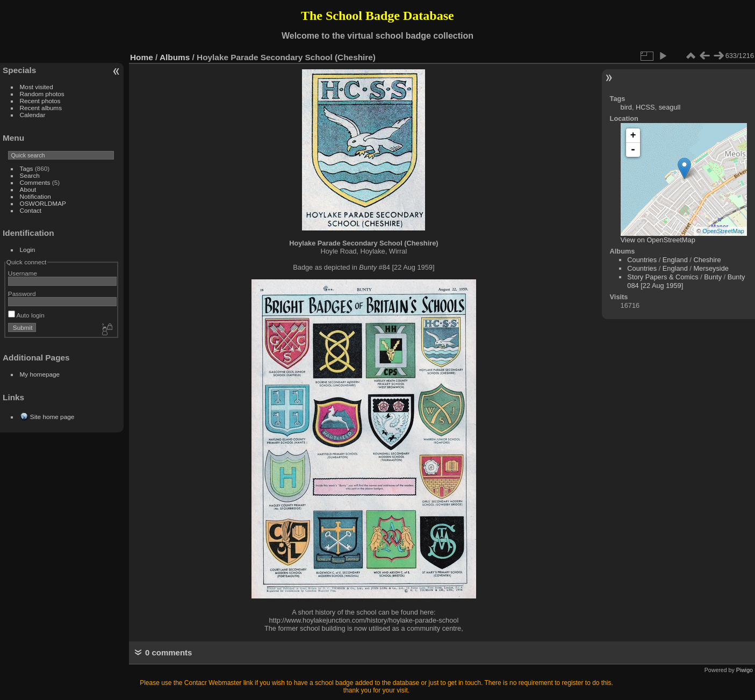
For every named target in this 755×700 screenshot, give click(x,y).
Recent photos (40, 101)
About (28, 189)
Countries (642, 260)
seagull (670, 107)
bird (626, 107)
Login (28, 250)
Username (23, 273)
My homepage (40, 374)
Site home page (52, 417)
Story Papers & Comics (663, 277)
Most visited (37, 87)
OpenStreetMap (723, 231)
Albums (175, 57)
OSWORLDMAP (43, 203)
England (675, 260)
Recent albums (41, 108)
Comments (35, 182)
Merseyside (711, 268)
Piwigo (745, 670)
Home (142, 57)
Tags (27, 168)
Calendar (33, 115)
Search (30, 175)
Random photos (42, 94)
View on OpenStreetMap (658, 240)
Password (22, 294)
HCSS (645, 107)
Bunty (713, 277)
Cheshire (707, 260)
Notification (35, 196)
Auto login (26, 315)
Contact (31, 210)
